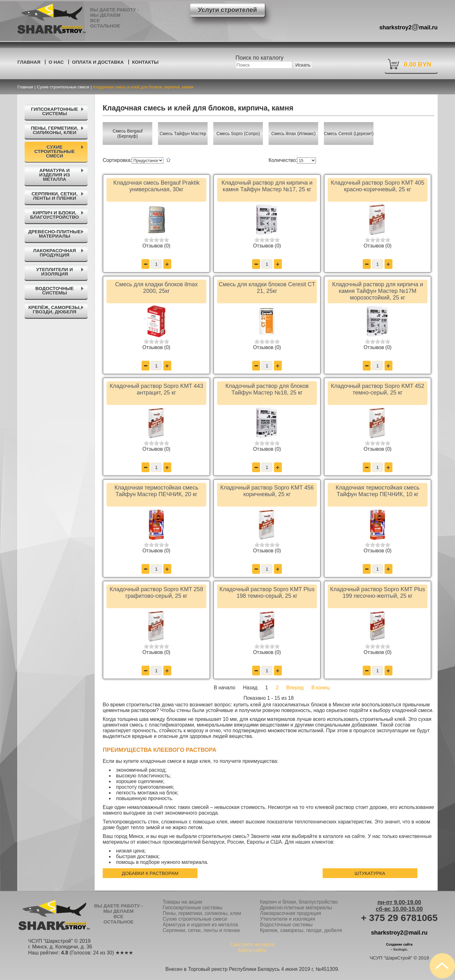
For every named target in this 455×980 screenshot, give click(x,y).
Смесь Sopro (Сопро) (238, 134)
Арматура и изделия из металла (200, 925)
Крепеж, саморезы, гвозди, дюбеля (301, 930)
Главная (29, 62)
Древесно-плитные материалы (296, 908)
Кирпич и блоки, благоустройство (299, 902)
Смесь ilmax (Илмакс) (293, 134)
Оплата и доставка (98, 62)
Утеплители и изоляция (288, 919)
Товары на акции (182, 902)
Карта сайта (252, 950)
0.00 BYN (418, 64)
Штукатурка (370, 873)
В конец (321, 688)
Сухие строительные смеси (195, 919)
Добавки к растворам (150, 873)
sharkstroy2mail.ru (409, 27)
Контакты (145, 62)
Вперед (295, 688)
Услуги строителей (227, 10)
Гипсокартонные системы (193, 908)
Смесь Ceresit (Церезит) (349, 134)
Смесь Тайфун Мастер (183, 134)
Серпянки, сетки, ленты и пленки (201, 930)
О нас (56, 62)
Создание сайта (399, 944)
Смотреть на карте (252, 944)
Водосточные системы (286, 925)
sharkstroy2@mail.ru (399, 933)
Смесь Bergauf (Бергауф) (127, 134)
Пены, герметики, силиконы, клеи (202, 913)
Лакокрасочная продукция (291, 913)
